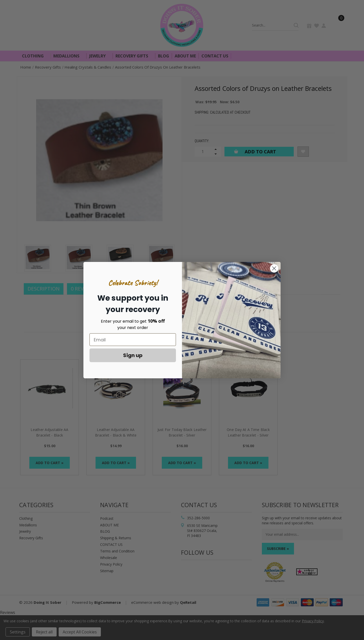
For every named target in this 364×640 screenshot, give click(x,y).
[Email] (133, 340)
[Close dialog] (274, 268)
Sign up (133, 355)
